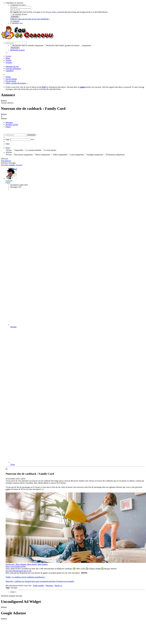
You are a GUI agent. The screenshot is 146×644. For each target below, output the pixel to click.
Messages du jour (12, 66)
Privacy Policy (51, 12)
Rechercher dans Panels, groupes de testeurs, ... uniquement (68, 45)
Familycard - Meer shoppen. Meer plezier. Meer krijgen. (27, 564)
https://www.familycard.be (16, 566)
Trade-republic (39, 586)
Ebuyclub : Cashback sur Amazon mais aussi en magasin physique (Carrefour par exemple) (40, 581)
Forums (8, 56)
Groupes (9, 62)
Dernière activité (12, 125)
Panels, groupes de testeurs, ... (17, 83)
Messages (9, 123)
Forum (8, 77)
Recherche (15, 48)
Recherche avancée (17, 50)
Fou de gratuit (11, 81)
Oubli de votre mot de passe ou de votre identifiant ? (30, 19)
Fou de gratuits (11, 79)
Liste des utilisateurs (13, 69)
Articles (9, 60)
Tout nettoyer (6, 161)
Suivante (19, 165)
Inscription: (15, 185)
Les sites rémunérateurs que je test (18, 571)
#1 (7, 469)
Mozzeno (49, 586)
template (12, 165)
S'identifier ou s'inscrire (15, 3)
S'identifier (15, 17)
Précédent (5, 165)
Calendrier (10, 71)
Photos (8, 127)
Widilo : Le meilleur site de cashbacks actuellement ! (26, 577)
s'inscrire (16, 21)
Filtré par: (5, 159)
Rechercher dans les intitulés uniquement (27, 45)
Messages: (14, 187)
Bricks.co (59, 586)
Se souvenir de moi (19, 14)
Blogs (8, 58)
